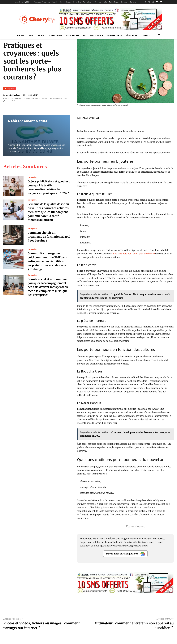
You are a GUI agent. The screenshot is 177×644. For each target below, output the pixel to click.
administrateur (13, 95)
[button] (159, 35)
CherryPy (7, 98)
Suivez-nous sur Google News (125, 554)
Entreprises (10, 88)
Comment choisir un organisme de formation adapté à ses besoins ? (44, 236)
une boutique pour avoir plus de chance (134, 254)
